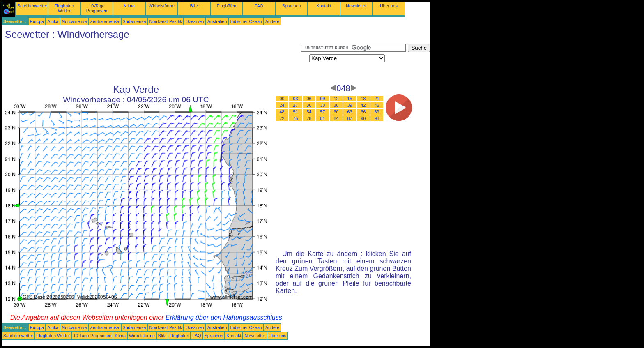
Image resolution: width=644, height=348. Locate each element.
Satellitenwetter (32, 6)
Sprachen (292, 6)
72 (282, 118)
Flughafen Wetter (64, 8)
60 (336, 112)
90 (363, 118)
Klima (129, 6)
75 (296, 118)
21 (377, 99)
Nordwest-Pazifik (166, 21)
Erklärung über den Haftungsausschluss (224, 317)
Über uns (389, 6)
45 (377, 105)
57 (323, 112)
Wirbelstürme (162, 6)
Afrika (53, 21)
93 (377, 118)
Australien (217, 21)
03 (296, 99)
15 (350, 99)
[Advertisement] (151, 62)
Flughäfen (227, 6)
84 (336, 118)
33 (323, 105)
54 (309, 112)
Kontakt (324, 6)
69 (377, 112)
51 (296, 112)
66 (363, 112)
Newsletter (356, 6)
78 (309, 118)
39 (350, 105)
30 (309, 105)
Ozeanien (195, 21)
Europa (37, 21)
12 (336, 99)
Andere (272, 21)
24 (282, 105)
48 (282, 112)
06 (309, 99)
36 (336, 105)
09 (323, 99)
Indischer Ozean (246, 21)
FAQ (259, 6)
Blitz (194, 6)
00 (282, 99)
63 (350, 112)
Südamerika (135, 21)
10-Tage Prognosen (97, 8)
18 (363, 99)
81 (323, 118)
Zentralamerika (105, 21)
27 (296, 105)
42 (363, 105)
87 (350, 118)
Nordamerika (74, 21)
